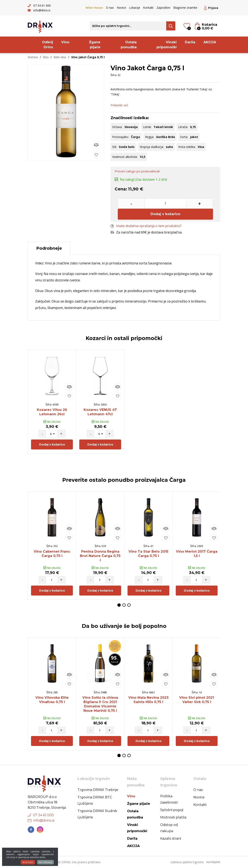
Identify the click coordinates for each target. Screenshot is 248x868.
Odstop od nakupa (169, 828)
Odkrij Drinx (48, 45)
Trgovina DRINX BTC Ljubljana (95, 800)
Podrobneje (49, 248)
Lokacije (135, 8)
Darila (190, 42)
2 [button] (124, 605)
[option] (66, 112)
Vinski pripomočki (167, 45)
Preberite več (119, 105)
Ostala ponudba (129, 45)
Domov (33, 57)
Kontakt (148, 8)
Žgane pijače (95, 45)
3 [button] (129, 605)
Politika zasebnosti (169, 799)
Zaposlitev (163, 8)
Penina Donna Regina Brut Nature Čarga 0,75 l (100, 556)
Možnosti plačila (173, 817)
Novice (121, 8)
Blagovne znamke (185, 8)
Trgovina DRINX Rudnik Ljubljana (97, 814)
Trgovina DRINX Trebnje (98, 790)
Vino (65, 42)
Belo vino (60, 57)
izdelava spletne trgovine (187, 862)
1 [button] (119, 605)
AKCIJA (210, 42)
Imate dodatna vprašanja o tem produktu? (146, 226)
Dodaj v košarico (165, 214)
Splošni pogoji (172, 810)
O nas (110, 8)
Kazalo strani (171, 838)
